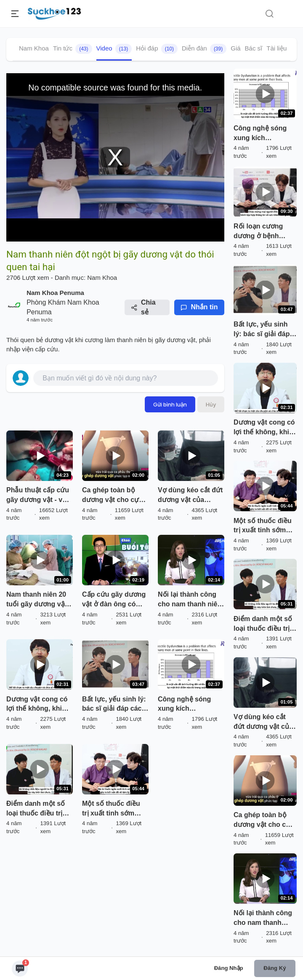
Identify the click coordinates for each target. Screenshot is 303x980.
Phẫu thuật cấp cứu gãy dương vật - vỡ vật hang (38, 496)
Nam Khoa (34, 48)
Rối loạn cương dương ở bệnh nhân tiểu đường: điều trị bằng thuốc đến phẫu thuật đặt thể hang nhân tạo (264, 232)
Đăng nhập (229, 968)
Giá (235, 48)
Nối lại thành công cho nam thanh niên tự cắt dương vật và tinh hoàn (190, 600)
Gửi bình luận (170, 404)
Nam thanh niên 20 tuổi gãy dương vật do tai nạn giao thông (37, 600)
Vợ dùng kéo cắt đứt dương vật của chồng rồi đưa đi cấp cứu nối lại (190, 496)
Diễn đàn (204, 49)
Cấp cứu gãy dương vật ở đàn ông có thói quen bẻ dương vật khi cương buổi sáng (114, 600)
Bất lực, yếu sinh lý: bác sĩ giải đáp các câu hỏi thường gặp (114, 705)
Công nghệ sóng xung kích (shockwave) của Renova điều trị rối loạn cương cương (187, 705)
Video (114, 49)
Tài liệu (276, 48)
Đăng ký (275, 968)
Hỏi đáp (157, 49)
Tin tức (73, 49)
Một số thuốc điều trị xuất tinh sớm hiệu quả (111, 809)
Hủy (211, 404)
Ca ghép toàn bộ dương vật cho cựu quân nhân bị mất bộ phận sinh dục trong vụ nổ (115, 496)
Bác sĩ (254, 48)
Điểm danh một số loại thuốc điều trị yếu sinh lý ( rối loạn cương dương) (39, 809)
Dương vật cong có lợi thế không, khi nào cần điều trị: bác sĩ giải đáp (39, 705)
